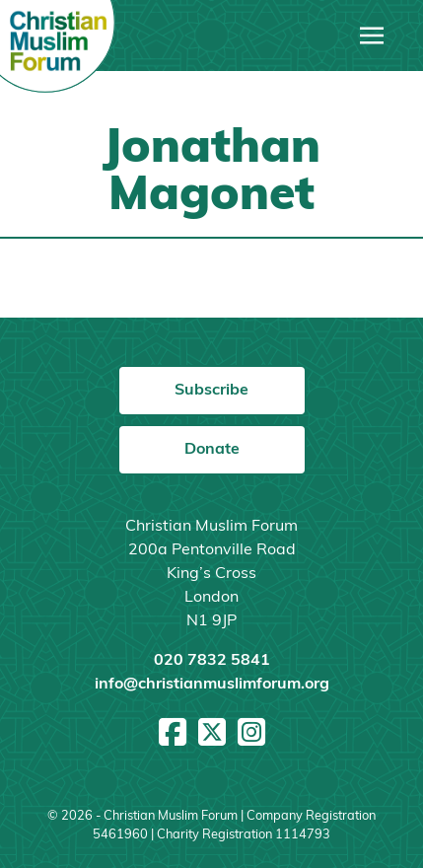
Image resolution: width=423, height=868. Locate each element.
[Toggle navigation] (372, 36)
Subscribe (211, 391)
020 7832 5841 (212, 661)
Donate (212, 450)
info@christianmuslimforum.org (212, 685)
